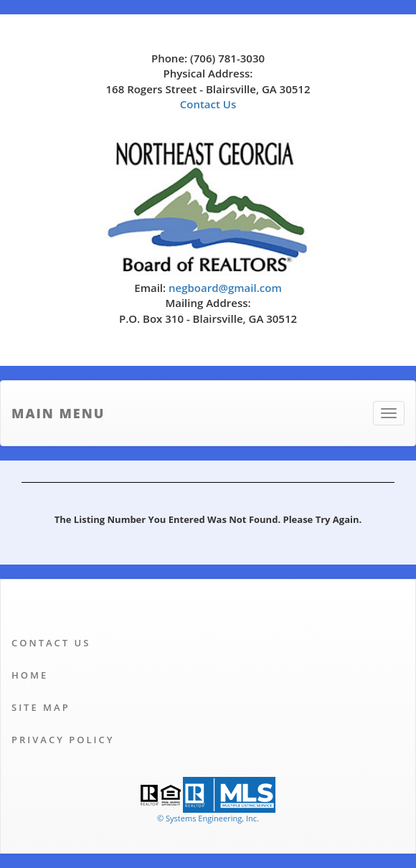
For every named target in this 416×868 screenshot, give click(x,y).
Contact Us (208, 104)
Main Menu (58, 413)
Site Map (41, 707)
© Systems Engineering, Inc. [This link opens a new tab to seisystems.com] (208, 818)
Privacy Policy (63, 740)
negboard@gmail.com (225, 288)
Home (30, 675)
